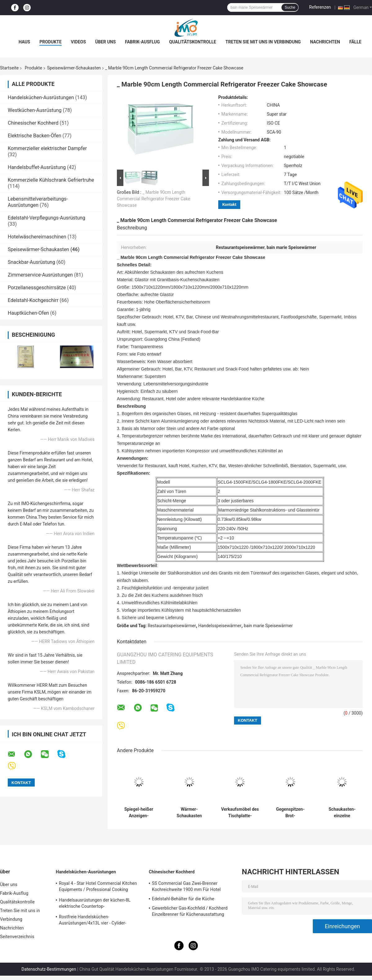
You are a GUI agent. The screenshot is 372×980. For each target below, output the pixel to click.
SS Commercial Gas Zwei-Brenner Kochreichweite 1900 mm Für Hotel (186, 886)
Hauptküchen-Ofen (28, 313)
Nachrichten (325, 42)
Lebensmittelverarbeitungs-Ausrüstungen (38, 202)
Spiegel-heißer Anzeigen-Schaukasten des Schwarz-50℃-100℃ (139, 813)
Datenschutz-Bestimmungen (49, 969)
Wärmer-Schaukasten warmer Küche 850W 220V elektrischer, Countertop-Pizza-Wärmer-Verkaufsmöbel (189, 813)
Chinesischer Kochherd (33, 123)
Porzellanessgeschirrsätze (37, 288)
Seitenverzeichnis (17, 937)
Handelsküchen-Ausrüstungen (41, 98)
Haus (24, 42)
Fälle (355, 42)
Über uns (105, 42)
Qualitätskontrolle (193, 42)
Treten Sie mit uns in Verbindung (263, 42)
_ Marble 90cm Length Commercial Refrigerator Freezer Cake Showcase (154, 199)
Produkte (50, 42)
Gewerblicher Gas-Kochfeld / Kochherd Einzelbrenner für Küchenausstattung (190, 911)
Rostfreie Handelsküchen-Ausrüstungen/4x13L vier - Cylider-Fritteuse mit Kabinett (93, 921)
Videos (79, 42)
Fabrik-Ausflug (142, 42)
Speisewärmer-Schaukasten (74, 68)
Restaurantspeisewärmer (172, 626)
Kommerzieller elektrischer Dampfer (47, 148)
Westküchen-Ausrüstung (35, 110)
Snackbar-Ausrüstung (31, 262)
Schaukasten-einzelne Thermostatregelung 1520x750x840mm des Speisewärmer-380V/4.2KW (342, 813)
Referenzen (320, 7)
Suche (290, 7)
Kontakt (229, 204)
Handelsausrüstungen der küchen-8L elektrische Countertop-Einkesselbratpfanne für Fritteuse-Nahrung (100, 904)
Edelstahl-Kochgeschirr (33, 300)
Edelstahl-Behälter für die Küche (183, 899)
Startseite (9, 68)
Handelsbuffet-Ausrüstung (37, 167)
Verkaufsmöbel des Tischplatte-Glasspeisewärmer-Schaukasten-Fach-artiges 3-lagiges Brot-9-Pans (240, 813)
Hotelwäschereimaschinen (37, 237)
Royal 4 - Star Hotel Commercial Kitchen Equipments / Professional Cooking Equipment (98, 887)
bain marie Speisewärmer (268, 626)
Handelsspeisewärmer (220, 626)
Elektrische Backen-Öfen (34, 136)
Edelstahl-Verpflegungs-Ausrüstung (46, 218)
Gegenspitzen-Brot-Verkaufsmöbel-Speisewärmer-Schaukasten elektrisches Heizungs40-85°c (290, 813)
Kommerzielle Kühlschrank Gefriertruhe (51, 180)
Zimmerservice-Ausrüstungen (40, 275)
